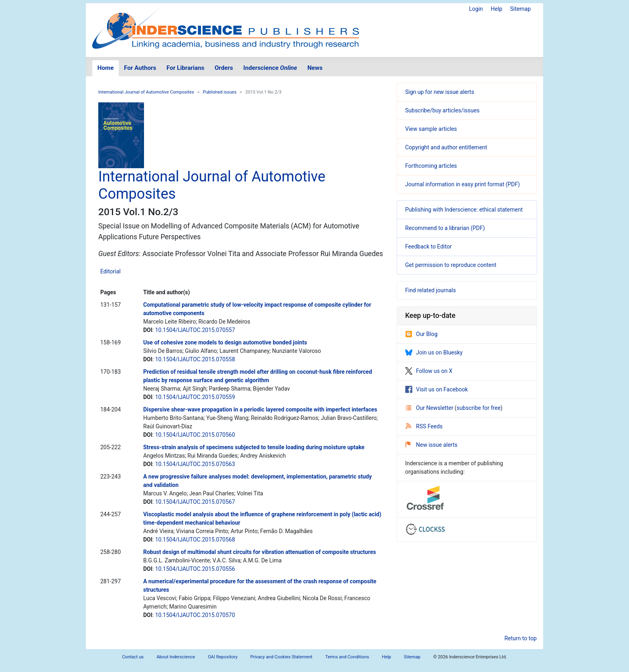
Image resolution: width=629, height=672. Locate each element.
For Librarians (185, 68)
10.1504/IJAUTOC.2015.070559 (195, 397)
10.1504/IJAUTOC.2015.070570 (195, 615)
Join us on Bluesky (434, 352)
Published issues (220, 92)
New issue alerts (431, 445)
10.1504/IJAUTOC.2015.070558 (195, 359)
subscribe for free (479, 408)
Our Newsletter (430, 408)
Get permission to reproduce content (451, 265)
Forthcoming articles (431, 166)
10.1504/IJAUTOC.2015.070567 (195, 502)
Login (476, 9)
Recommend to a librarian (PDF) (445, 228)
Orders (224, 68)
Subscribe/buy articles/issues (442, 110)
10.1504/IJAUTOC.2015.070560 (195, 435)
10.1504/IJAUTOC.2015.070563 (195, 464)
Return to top (520, 638)
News (315, 68)
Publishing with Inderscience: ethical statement (464, 210)
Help (496, 9)
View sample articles (431, 129)
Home (106, 68)
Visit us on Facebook (436, 389)
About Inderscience (176, 657)
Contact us (133, 657)
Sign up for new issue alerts (440, 92)
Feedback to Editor (428, 246)
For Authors (140, 68)
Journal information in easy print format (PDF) (463, 184)
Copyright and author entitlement (446, 147)
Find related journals (430, 290)
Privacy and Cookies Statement (281, 657)
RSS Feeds (424, 426)
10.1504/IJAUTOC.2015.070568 (195, 540)
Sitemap (520, 9)
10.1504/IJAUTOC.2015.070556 (195, 569)
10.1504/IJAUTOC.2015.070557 (195, 330)
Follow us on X (429, 371)
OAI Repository (223, 657)
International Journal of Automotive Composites (146, 92)
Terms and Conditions (347, 657)
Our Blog (421, 334)
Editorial (111, 271)
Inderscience (270, 68)
